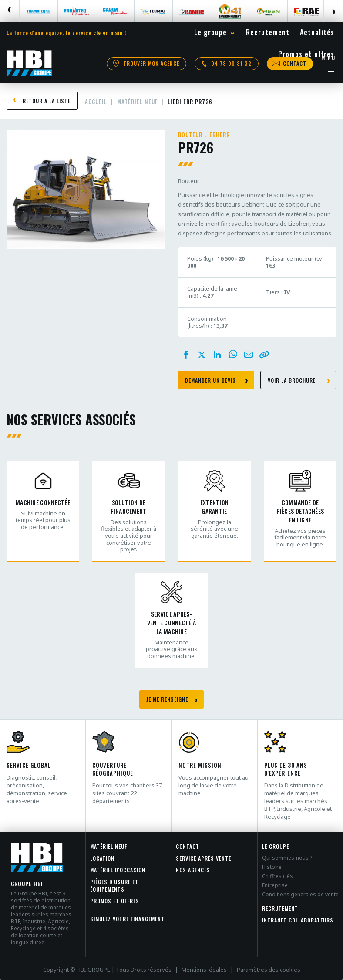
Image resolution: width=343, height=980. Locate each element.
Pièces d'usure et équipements (114, 885)
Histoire (272, 867)
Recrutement (280, 908)
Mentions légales (204, 970)
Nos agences (193, 870)
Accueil (96, 102)
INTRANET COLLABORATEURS (298, 920)
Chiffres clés (277, 876)
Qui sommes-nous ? (287, 858)
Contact (188, 846)
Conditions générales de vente (300, 894)
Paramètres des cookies (269, 970)
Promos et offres (115, 901)
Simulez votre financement (127, 919)
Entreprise (275, 885)
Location (102, 858)
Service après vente (203, 858)
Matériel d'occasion (118, 870)
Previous (10, 11)
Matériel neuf (137, 102)
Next (333, 11)
